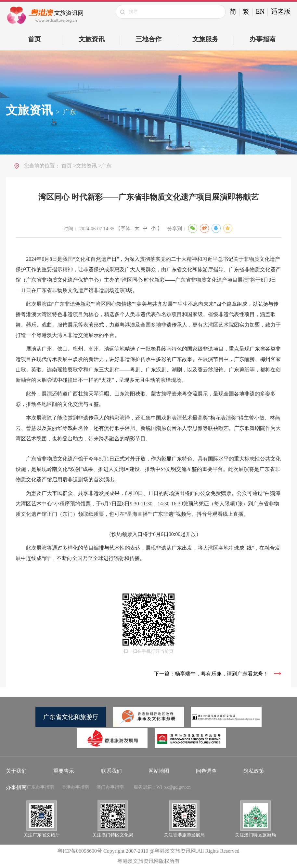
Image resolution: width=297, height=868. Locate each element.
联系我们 (111, 771)
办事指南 (263, 39)
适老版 (281, 11)
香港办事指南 (75, 787)
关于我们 (16, 771)
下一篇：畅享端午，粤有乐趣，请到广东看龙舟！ (211, 674)
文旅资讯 (92, 39)
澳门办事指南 (110, 787)
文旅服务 (205, 39)
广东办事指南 (40, 787)
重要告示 (64, 771)
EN (260, 11)
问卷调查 (206, 771)
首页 (34, 39)
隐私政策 (254, 771)
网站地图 (159, 771)
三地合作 (148, 39)
